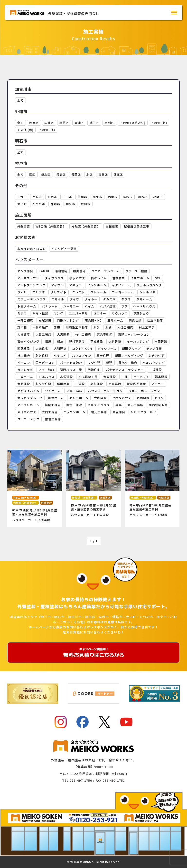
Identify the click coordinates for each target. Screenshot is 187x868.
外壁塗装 (24, 226)
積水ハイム (99, 278)
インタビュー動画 (64, 249)
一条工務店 (25, 320)
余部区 (109, 123)
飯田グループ (131, 348)
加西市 (52, 197)
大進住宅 (42, 348)
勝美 (119, 405)
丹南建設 (143, 398)
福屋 (48, 341)
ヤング (59, 313)
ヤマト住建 (40, 313)
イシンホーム (97, 285)
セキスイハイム (28, 391)
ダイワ (74, 299)
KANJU (44, 271)
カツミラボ (25, 370)
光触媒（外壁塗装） (86, 226)
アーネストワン (28, 278)
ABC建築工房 (88, 377)
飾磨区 (34, 123)
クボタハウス (122, 398)
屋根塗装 (112, 226)
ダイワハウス (54, 278)
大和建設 (100, 398)
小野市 (158, 197)
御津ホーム (56, 398)
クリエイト (59, 292)
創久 (97, 327)
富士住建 (103, 355)
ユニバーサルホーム (106, 271)
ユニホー (100, 313)
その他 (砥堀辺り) (133, 123)
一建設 (80, 384)
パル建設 (115, 384)
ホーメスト (141, 377)
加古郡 (143, 197)
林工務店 (24, 355)
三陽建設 (156, 370)
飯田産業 (63, 384)
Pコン (159, 398)
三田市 (67, 197)
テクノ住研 (154, 348)
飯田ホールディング (129, 355)
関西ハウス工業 (71, 370)
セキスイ (60, 355)
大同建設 (24, 384)
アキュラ (75, 285)
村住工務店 (125, 327)
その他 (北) (159, 123)
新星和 (22, 327)
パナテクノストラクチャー (125, 370)
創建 (109, 327)
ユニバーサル (78, 313)
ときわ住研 (157, 355)
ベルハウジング (154, 363)
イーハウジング (138, 341)
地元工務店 (99, 412)
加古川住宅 (74, 405)
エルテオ (39, 292)
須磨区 (61, 174)
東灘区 (103, 174)
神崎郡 (55, 204)
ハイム (89, 306)
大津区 (79, 123)
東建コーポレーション (134, 334)
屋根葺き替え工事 (137, 226)
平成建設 (97, 341)
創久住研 (42, 355)
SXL (158, 278)
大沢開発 (63, 334)
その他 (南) (25, 130)
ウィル (22, 292)
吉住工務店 (53, 419)
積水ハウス (77, 278)
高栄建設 (66, 377)
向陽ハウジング (68, 320)
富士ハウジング (28, 341)
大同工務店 (50, 412)
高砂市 (128, 197)
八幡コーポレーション (144, 391)
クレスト (78, 292)
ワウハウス (120, 313)
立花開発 (119, 412)
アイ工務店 (47, 370)
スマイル (58, 299)
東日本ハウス (27, 412)
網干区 (94, 123)
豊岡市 (86, 204)
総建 (109, 363)
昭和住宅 (61, 271)
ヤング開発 (25, 271)
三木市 (22, 197)
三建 (125, 377)
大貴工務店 (43, 334)
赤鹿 (57, 327)
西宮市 (113, 197)
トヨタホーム (27, 306)
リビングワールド (143, 412)
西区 (32, 174)
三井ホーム (115, 320)
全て (20, 100)
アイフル (57, 285)
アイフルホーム (28, 405)
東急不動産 (105, 334)
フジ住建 (94, 363)
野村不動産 (77, 341)
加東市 (98, 197)
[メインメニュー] (174, 13)
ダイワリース (107, 348)
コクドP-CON (82, 348)
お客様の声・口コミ (32, 249)
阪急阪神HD (93, 320)
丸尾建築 (45, 320)
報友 (60, 341)
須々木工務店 (128, 363)
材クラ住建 (43, 384)
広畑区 (49, 123)
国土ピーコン (45, 363)
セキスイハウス (99, 405)
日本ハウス (47, 377)
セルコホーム (79, 398)
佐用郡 (82, 197)
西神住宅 (94, 370)
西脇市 (37, 197)
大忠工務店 (135, 405)
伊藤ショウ (141, 313)
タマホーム (144, 299)
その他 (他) (47, 130)
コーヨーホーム (123, 292)
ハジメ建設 (108, 306)
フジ (124, 306)
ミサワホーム (140, 278)
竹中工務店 (83, 334)
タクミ (126, 299)
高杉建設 (97, 384)
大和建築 (60, 348)
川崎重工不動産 (77, 327)
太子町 (22, 204)
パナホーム (50, 306)
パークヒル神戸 (71, 363)
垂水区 (46, 174)
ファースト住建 (136, 271)
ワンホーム (53, 391)
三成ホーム (25, 377)
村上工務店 (147, 327)
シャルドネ (147, 292)
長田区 (76, 174)
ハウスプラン (82, 355)
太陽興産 (24, 334)
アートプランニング (31, 285)
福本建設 (161, 377)
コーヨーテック (28, 419)
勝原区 (64, 123)
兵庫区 (118, 174)
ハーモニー (71, 306)
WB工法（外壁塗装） (51, 226)
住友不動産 (155, 320)
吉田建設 (161, 341)
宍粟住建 (135, 320)
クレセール (98, 292)
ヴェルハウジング (149, 285)
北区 (90, 174)
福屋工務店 (53, 405)
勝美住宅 (79, 271)
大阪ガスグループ (30, 398)
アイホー (158, 384)
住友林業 (119, 278)
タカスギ (109, 299)
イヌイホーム (122, 285)
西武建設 (24, 348)
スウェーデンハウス (32, 299)
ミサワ (22, 313)
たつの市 (39, 204)
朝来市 (70, 204)
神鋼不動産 (40, 327)
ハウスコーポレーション (105, 391)
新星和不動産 (136, 384)
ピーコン (24, 363)
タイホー (91, 299)
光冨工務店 (74, 391)
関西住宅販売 (158, 405)
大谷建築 (115, 341)
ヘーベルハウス (144, 306)
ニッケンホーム (74, 412)
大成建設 (110, 377)
